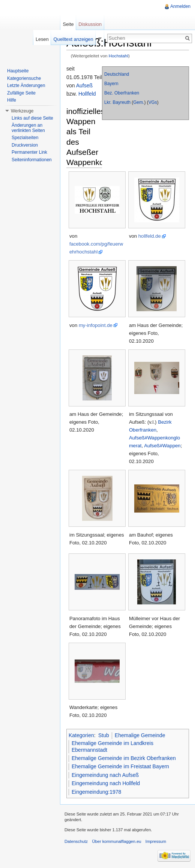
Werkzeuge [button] (22, 111)
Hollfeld (87, 94)
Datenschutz (76, 841)
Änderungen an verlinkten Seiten (28, 128)
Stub (104, 735)
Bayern (111, 84)
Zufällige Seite (21, 93)
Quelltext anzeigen (73, 39)
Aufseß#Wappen (162, 446)
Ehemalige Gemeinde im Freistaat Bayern (120, 766)
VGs (153, 102)
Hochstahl (118, 56)
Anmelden (180, 6)
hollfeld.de (150, 236)
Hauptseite (18, 71)
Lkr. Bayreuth (117, 102)
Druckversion (25, 145)
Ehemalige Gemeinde (140, 735)
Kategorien (81, 735)
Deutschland (117, 74)
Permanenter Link (29, 152)
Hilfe (12, 100)
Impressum (156, 841)
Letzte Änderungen (26, 85)
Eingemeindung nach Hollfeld (106, 783)
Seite (68, 24)
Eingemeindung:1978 (96, 792)
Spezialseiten (25, 138)
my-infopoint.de (96, 325)
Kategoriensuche (24, 78)
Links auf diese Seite (32, 118)
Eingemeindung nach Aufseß (105, 775)
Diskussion (90, 24)
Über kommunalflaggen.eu (116, 841)
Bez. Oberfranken (122, 93)
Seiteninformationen (32, 160)
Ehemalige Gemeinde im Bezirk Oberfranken (124, 758)
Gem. (139, 102)
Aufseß (84, 85)
